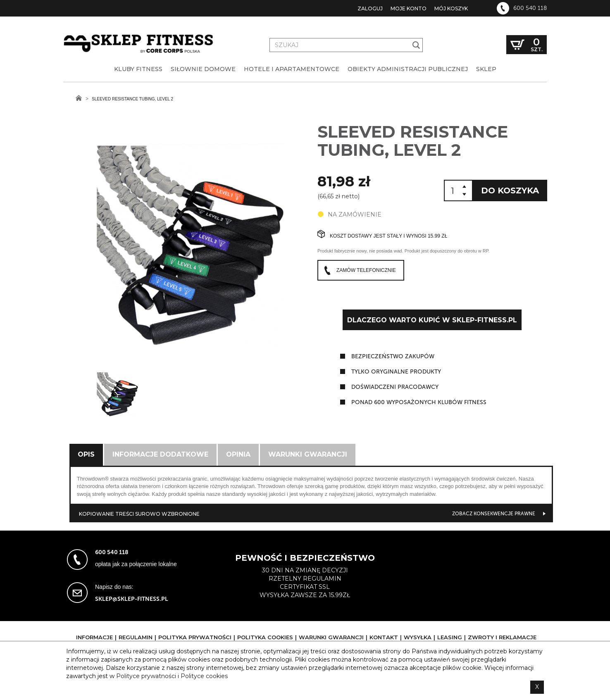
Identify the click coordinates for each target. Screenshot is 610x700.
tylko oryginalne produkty (396, 372)
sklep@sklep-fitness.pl (132, 599)
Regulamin (136, 637)
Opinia (238, 454)
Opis (86, 454)
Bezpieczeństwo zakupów (393, 356)
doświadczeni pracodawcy (395, 387)
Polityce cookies (204, 676)
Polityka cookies (265, 637)
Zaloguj (370, 8)
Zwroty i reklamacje (502, 637)
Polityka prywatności (195, 637)
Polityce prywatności (146, 676)
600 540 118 (530, 8)
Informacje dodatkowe (160, 454)
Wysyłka (418, 637)
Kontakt (384, 637)
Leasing (450, 637)
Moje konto (409, 8)
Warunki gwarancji (308, 454)
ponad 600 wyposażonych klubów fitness (419, 402)
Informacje (94, 637)
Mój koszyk (451, 8)
